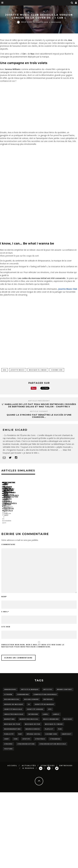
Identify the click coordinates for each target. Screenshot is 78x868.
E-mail (5, 607)
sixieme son (57, 370)
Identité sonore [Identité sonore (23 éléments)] (35, 705)
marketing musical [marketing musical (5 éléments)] (29, 715)
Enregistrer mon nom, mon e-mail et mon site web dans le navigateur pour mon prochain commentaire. (33, 641)
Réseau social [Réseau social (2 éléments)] (34, 730)
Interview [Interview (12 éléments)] (33, 710)
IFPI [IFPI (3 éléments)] (50, 705)
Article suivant (39, 411)
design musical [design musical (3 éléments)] (12, 695)
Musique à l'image (38, 370)
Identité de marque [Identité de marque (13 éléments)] (44, 700)
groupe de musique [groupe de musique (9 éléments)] (14, 700)
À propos (28, 764)
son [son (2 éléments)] (16, 735)
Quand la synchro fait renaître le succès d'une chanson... (39, 416)
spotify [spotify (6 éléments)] (26, 735)
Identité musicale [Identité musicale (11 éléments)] (13, 705)
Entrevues (66, 761)
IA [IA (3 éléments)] (29, 700)
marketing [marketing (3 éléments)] (9, 715)
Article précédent (39, 401)
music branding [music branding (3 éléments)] (51, 715)
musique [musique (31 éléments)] (68, 715)
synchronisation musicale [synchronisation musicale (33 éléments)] (53, 739)
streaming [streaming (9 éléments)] (55, 735)
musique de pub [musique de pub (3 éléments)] (33, 720)
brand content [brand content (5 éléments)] (65, 685)
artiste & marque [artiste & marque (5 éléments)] (30, 685)
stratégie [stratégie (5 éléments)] (40, 735)
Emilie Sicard (25, 22)
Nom (4, 592)
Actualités (29, 761)
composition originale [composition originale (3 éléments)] (45, 690)
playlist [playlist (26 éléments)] (49, 725)
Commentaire (8, 540)
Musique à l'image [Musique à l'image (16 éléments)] (54, 720)
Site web (6, 622)
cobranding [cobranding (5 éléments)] (23, 690)
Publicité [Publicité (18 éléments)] (9, 730)
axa (5, 370)
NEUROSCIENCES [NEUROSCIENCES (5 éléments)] (33, 725)
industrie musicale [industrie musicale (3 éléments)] (14, 710)
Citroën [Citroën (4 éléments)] (8, 690)
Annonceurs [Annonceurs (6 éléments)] (10, 685)
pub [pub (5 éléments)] (60, 725)
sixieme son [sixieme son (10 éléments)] (51, 730)
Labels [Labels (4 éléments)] (56, 710)
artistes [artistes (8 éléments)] (48, 685)
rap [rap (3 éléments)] (20, 730)
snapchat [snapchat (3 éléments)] (67, 730)
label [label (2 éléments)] (45, 710)
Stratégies (48, 761)
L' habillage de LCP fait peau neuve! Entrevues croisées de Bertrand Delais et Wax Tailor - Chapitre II (39, 405)
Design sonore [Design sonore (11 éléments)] (31, 695)
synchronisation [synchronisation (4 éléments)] (26, 739)
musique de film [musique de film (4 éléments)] (12, 720)
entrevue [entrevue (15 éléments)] (48, 695)
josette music (18, 370)
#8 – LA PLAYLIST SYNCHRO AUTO (19, 510)
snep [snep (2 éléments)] (7, 735)
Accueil (12, 761)
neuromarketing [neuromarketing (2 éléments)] (12, 725)
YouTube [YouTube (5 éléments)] (8, 744)
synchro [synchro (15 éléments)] (8, 739)
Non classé (56, 22)
